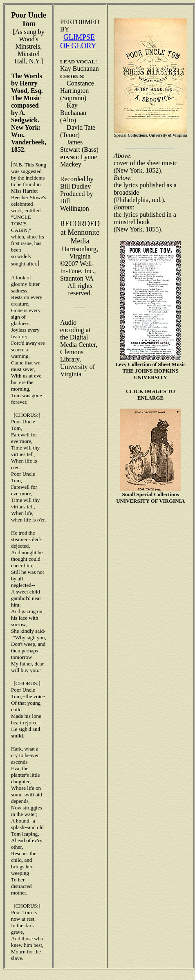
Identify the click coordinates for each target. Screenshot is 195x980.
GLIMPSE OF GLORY (78, 42)
